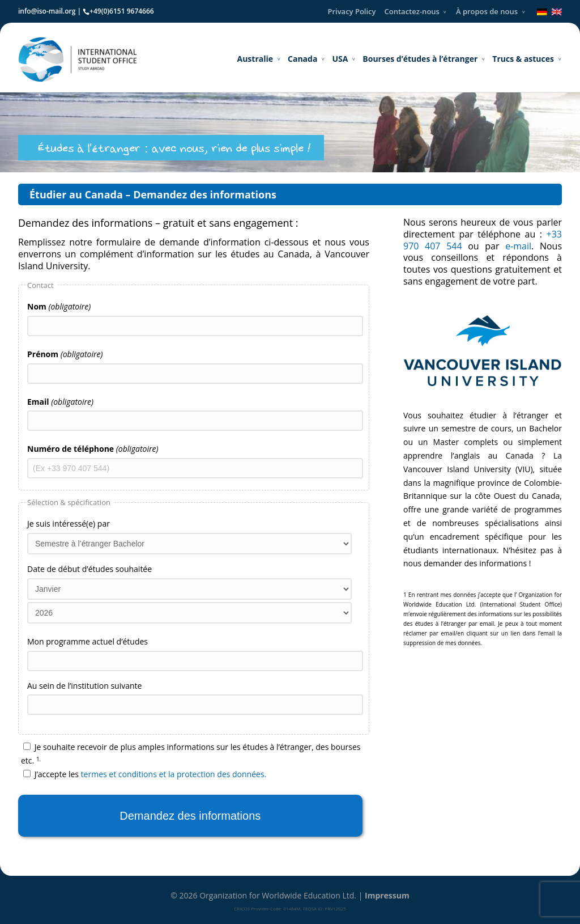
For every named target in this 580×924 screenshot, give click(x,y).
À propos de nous (487, 11)
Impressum (387, 895)
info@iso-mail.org (47, 11)
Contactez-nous (412, 11)
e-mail (518, 246)
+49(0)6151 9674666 (122, 11)
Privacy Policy (351, 11)
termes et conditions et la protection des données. (174, 774)
